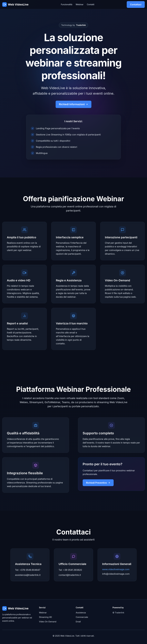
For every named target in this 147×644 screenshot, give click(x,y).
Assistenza (81, 613)
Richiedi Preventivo (98, 483)
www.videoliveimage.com (116, 569)
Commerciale (82, 617)
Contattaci (136, 4)
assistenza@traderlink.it (28, 575)
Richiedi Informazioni (74, 104)
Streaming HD (45, 617)
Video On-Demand (48, 622)
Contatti (91, 4)
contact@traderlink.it (70, 575)
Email (78, 622)
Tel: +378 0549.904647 (28, 570)
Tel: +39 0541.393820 (70, 570)
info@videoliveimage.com (116, 574)
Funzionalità (67, 4)
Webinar (80, 4)
